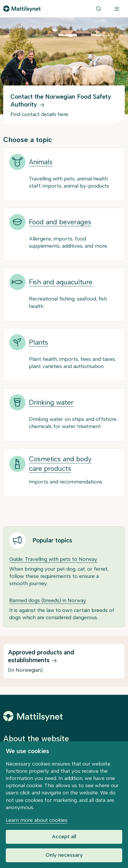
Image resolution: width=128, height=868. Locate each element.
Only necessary (64, 855)
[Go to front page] (22, 9)
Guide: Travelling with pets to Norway (53, 559)
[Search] (99, 9)
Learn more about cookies (37, 820)
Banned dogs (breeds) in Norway (48, 600)
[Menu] (117, 9)
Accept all (64, 837)
